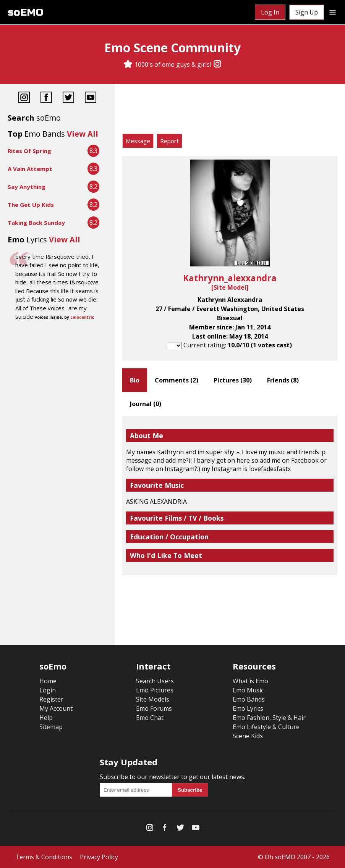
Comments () (177, 380)
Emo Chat (150, 718)
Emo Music (248, 690)
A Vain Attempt (30, 169)
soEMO (25, 12)
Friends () (283, 380)
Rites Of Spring (29, 151)
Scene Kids (248, 736)
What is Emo (250, 681)
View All (83, 134)
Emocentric (82, 317)
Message (138, 141)
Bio (135, 380)
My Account (56, 708)
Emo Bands (249, 699)
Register (51, 699)
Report (169, 141)
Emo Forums (154, 708)
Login (48, 690)
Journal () (146, 404)
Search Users (155, 681)
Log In (270, 12)
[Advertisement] (230, 111)
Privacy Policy (99, 857)
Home (48, 681)
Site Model (230, 287)
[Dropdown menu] (333, 12)
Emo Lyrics (248, 708)
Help (46, 718)
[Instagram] (217, 65)
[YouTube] (91, 98)
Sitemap (51, 727)
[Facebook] (46, 98)
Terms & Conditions (44, 857)
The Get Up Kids (31, 205)
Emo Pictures (155, 690)
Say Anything (27, 187)
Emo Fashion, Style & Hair (269, 718)
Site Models (153, 699)
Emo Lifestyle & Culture (266, 727)
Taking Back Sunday (36, 223)
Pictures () (233, 380)
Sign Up (307, 12)
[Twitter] (68, 98)
